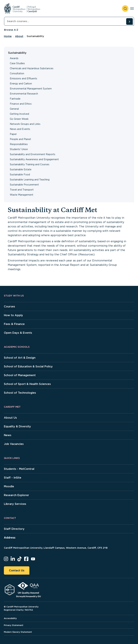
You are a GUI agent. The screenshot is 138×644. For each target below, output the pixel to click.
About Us (10, 418)
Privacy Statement (14, 625)
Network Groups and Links (25, 124)
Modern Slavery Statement (18, 632)
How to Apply (13, 315)
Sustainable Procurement (24, 185)
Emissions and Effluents (23, 78)
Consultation (17, 73)
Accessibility (10, 618)
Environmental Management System (31, 89)
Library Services (15, 504)
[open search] (125, 9)
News (8, 435)
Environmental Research (24, 94)
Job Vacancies (14, 444)
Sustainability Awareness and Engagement (34, 159)
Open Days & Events (18, 333)
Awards (14, 58)
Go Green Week (19, 119)
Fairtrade (15, 99)
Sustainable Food (20, 175)
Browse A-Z (11, 30)
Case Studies (17, 63)
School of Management (20, 375)
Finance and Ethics (21, 104)
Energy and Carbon (21, 84)
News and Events (20, 129)
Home (8, 36)
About (19, 36)
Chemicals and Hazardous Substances (32, 68)
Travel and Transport (22, 190)
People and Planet (20, 139)
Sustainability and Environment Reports (33, 154)
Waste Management (22, 195)
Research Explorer (16, 495)
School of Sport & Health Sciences (27, 384)
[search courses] (129, 21)
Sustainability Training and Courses (30, 164)
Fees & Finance (14, 324)
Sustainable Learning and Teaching (30, 180)
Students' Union (19, 149)
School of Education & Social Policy (28, 366)
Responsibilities (19, 144)
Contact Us (17, 570)
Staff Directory (14, 529)
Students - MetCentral (19, 469)
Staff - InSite (13, 478)
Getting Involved (19, 114)
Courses (9, 307)
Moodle (9, 486)
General (14, 109)
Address (10, 538)
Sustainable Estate (21, 169)
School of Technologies (20, 393)
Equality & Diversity (17, 426)
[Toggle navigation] (132, 9)
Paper (13, 134)
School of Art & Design (20, 358)
